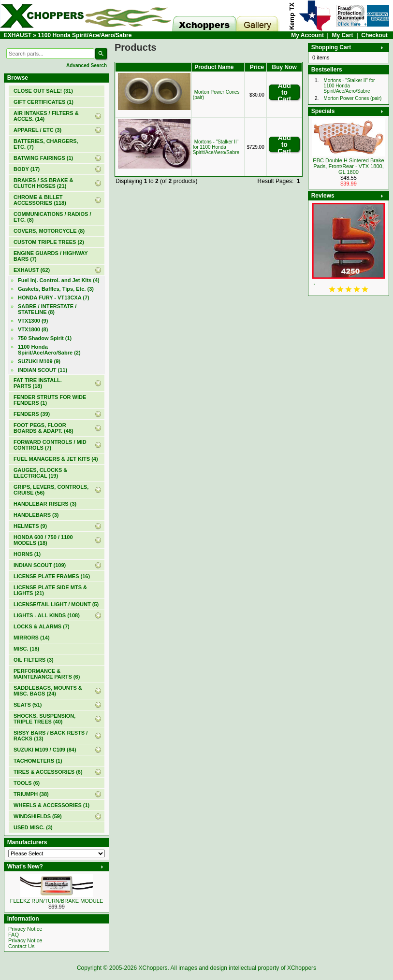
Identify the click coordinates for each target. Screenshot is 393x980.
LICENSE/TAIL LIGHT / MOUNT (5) (56, 604)
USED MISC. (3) (33, 827)
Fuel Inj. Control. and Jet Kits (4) (59, 280)
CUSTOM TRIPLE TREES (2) (49, 242)
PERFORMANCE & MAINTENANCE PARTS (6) (47, 674)
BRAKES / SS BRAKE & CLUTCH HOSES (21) (43, 183)
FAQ (14, 935)
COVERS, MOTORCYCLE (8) (49, 231)
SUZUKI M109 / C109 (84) (45, 750)
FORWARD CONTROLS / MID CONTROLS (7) (50, 445)
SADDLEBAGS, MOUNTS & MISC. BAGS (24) (48, 691)
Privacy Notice (25, 929)
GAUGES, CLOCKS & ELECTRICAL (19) (40, 473)
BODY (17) (27, 169)
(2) (49, 350)
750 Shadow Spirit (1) (45, 338)
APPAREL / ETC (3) (37, 130)
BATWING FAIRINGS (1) (43, 158)
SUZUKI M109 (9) (39, 361)
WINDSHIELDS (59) (38, 816)
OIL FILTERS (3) (34, 660)
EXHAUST (18, 35)
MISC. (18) (26, 649)
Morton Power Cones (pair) (352, 98)
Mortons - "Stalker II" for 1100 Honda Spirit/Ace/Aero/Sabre (216, 147)
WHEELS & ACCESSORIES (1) (51, 805)
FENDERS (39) (32, 414)
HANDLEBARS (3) (36, 515)
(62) (32, 270)
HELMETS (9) (30, 526)
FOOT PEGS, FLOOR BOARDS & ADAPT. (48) (44, 428)
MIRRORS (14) (32, 638)
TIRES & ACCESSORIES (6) (48, 772)
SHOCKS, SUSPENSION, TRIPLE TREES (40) (44, 719)
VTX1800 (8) (33, 329)
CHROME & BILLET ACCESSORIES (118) (40, 200)
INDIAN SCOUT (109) (40, 565)
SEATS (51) (28, 705)
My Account (307, 35)
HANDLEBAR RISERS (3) (45, 504)
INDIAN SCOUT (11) (43, 370)
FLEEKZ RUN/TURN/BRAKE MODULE (57, 901)
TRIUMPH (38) (31, 794)
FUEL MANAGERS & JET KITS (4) (56, 459)
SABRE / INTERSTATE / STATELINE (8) (47, 309)
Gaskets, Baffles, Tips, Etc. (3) (56, 289)
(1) (44, 102)
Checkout (374, 35)
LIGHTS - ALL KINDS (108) (47, 615)
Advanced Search (87, 65)
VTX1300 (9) (33, 321)
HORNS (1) (27, 554)
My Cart (343, 35)
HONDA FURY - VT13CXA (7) (54, 298)
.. (314, 283)
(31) (43, 91)
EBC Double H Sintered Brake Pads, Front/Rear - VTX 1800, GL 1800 (348, 166)
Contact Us (21, 946)
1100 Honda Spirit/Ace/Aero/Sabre (85, 35)
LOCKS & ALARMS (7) (42, 626)
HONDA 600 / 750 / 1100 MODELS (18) (43, 540)
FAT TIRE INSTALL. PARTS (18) (38, 383)
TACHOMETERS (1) (38, 761)
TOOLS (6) (27, 783)
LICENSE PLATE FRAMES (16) (52, 576)
